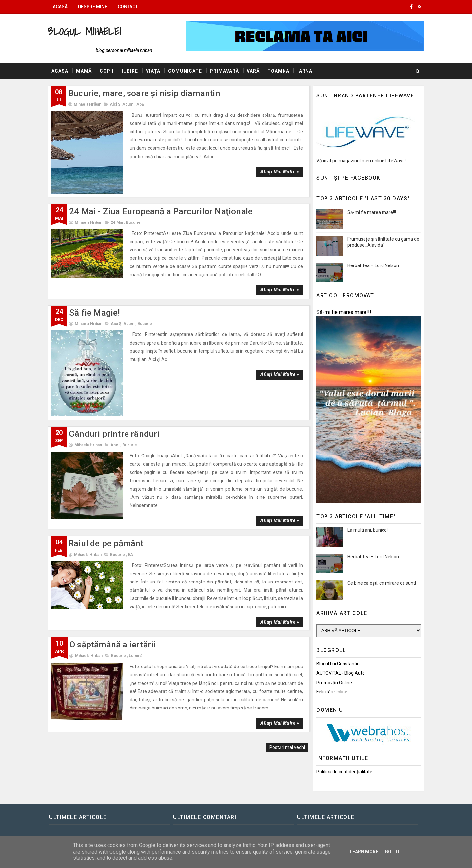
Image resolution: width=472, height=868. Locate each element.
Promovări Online (334, 683)
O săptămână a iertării (113, 645)
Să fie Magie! (95, 313)
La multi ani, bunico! (368, 530)
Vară (253, 71)
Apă (140, 104)
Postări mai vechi (287, 747)
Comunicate (185, 71)
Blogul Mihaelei (84, 31)
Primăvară (224, 71)
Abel (115, 445)
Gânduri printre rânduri (114, 434)
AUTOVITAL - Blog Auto (341, 673)
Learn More (364, 852)
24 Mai (117, 222)
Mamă (84, 71)
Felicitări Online (332, 692)
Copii (107, 71)
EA (130, 555)
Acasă (60, 7)
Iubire (130, 71)
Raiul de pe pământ (106, 543)
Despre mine (93, 7)
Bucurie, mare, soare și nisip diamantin (144, 93)
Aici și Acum (122, 104)
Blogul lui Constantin (338, 664)
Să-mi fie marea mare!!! (372, 212)
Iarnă (305, 71)
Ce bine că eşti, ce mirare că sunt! (382, 583)
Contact (128, 7)
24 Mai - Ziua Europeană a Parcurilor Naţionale (161, 211)
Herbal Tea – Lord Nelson (373, 265)
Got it (393, 852)
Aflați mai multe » (280, 172)
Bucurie (133, 222)
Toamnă (278, 71)
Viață (153, 71)
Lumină (136, 656)
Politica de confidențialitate (344, 772)
